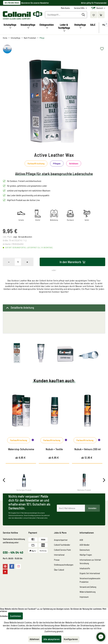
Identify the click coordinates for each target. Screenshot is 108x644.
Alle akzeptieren (52, 639)
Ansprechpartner (61, 540)
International (59, 555)
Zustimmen (15, 616)
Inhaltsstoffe (85, 568)
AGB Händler (85, 545)
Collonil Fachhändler (62, 545)
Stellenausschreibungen (64, 565)
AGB (81, 540)
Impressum (84, 597)
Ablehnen (34, 639)
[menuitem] (65, 8)
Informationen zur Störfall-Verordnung (90, 562)
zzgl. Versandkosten (23, 237)
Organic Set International (90, 573)
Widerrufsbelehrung (88, 592)
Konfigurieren (71, 639)
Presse (57, 560)
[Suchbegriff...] (66, 15)
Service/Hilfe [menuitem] (79, 8)
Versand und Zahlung (88, 587)
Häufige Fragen (86, 555)
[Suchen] (84, 15)
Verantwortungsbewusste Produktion (90, 580)
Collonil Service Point (62, 550)
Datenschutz (85, 550)
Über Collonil (59, 570)
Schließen (4, 616)
